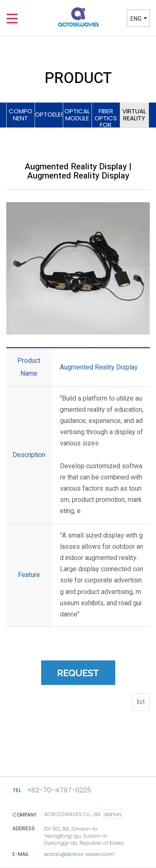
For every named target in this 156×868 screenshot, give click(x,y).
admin (113, 814)
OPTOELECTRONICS (49, 114)
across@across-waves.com (79, 854)
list (141, 702)
